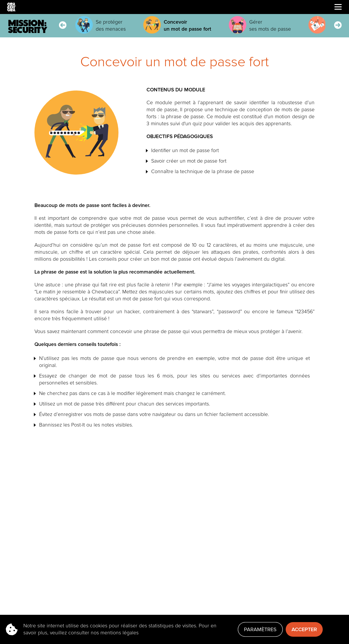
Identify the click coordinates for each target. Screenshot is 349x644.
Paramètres (260, 629)
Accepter (304, 629)
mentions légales (119, 633)
